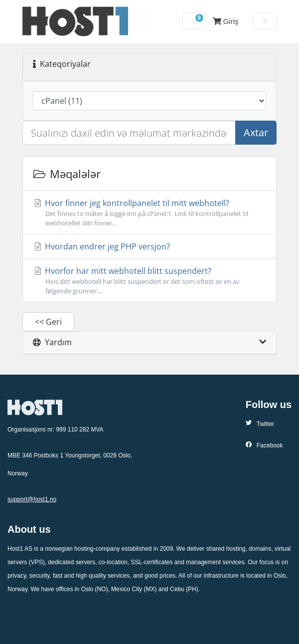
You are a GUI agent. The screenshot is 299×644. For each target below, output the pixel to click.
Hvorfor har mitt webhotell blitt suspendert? (149, 281)
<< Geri (48, 322)
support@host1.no (32, 499)
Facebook (264, 445)
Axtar (256, 132)
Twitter (260, 424)
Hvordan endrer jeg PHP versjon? (101, 246)
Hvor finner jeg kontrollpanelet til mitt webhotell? (149, 213)
